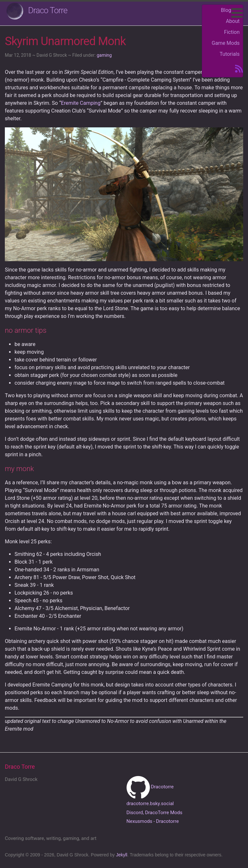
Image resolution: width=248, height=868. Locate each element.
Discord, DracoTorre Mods (155, 813)
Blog (226, 10)
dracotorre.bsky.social (150, 804)
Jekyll (122, 855)
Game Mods (226, 43)
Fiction (232, 32)
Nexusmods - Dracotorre (153, 821)
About (233, 21)
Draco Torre (48, 10)
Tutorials (230, 54)
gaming (104, 55)
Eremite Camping (81, 103)
